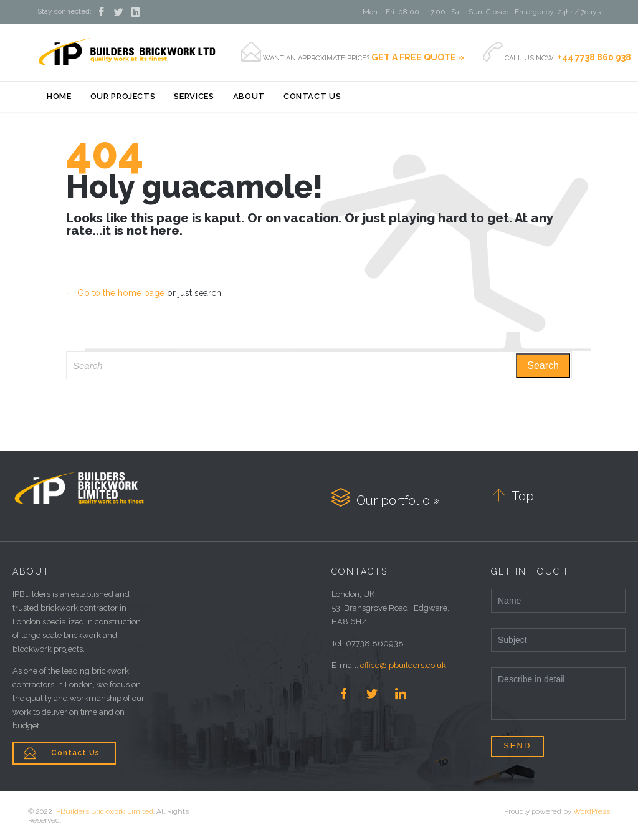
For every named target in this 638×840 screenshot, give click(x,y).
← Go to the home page (115, 293)
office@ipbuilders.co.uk (403, 665)
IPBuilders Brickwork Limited (104, 811)
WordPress (592, 811)
